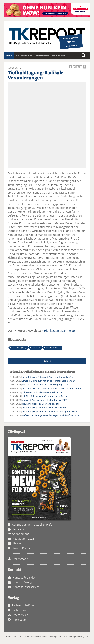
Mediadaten (59, 56)
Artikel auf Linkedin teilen (78, 67)
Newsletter (42, 56)
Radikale (36, 348)
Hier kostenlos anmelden (60, 331)
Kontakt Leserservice (26, 587)
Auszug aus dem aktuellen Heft (32, 525)
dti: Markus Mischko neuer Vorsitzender (42, 392)
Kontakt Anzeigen (24, 582)
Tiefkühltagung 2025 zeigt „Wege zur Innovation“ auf (49, 377)
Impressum (19, 620)
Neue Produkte (24, 56)
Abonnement (20, 534)
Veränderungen (53, 348)
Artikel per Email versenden (81, 67)
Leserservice (20, 615)
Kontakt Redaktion (25, 578)
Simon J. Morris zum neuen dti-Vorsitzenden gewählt (49, 381)
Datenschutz (23, 637)
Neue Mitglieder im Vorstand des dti (40, 404)
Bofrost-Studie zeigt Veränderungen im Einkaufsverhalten (51, 415)
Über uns (18, 543)
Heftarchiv (19, 529)
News (9, 56)
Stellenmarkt (20, 559)
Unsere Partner (22, 548)
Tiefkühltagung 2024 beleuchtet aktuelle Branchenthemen (51, 388)
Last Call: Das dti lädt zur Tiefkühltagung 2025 (45, 385)
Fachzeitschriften (23, 605)
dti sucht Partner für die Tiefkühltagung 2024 (45, 400)
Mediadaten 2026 (23, 539)
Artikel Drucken (85, 67)
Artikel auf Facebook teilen (71, 67)
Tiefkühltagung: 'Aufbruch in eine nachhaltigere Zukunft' (50, 412)
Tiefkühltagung (19, 348)
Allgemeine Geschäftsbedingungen (46, 637)
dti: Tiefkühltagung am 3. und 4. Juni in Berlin (44, 396)
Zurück (47, 361)
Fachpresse (19, 610)
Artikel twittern (74, 67)
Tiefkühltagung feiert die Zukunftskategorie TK (45, 408)
